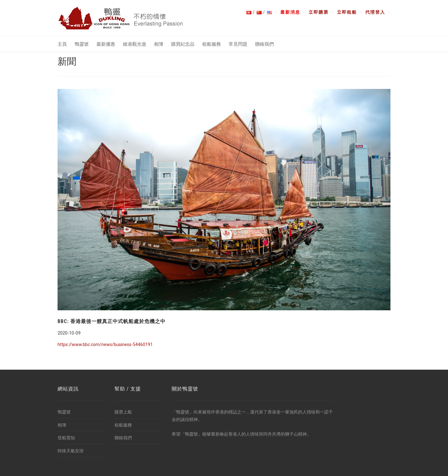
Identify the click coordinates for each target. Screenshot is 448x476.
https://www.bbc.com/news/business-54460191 (105, 344)
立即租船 (347, 12)
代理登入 (375, 12)
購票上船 (123, 412)
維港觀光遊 (135, 44)
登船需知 (66, 438)
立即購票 (319, 12)
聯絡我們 (264, 44)
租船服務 (212, 44)
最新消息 (290, 12)
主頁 (62, 44)
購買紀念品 (183, 44)
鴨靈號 (82, 44)
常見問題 (238, 44)
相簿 (159, 44)
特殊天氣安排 (71, 451)
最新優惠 (106, 44)
